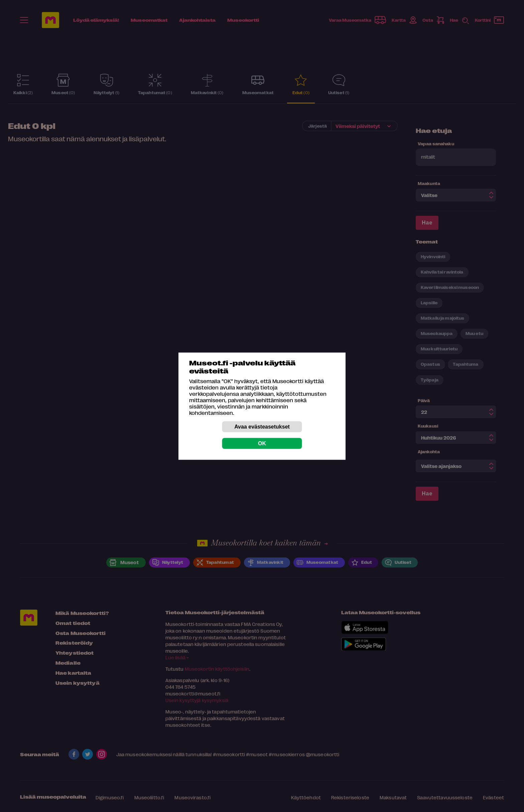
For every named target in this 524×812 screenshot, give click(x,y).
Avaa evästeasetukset (262, 426)
